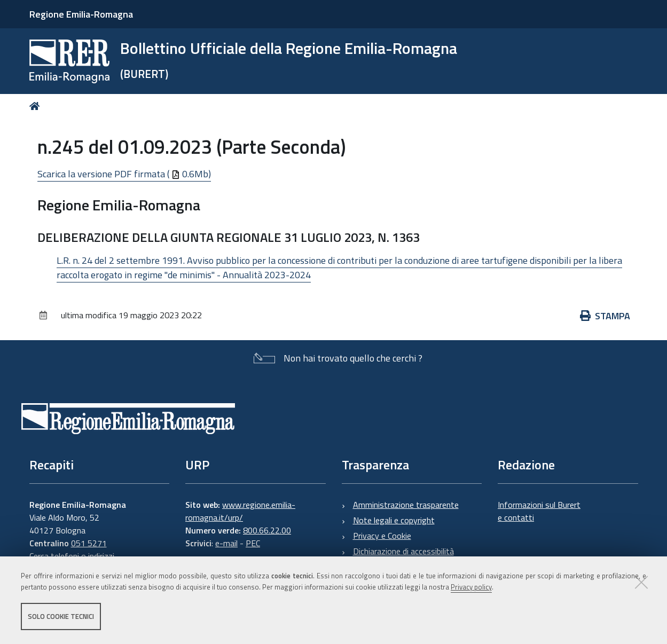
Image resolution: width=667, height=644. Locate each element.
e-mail (226, 543)
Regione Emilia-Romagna (81, 14)
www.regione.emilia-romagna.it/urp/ (240, 511)
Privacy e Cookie (382, 536)
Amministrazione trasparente (406, 505)
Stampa (605, 316)
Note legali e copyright (394, 520)
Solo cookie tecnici (61, 616)
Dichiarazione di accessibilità (403, 551)
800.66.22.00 (267, 530)
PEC (253, 543)
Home (37, 106)
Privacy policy (471, 587)
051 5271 (89, 543)
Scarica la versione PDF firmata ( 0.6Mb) (124, 174)
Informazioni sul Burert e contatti (539, 511)
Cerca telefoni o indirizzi (72, 556)
